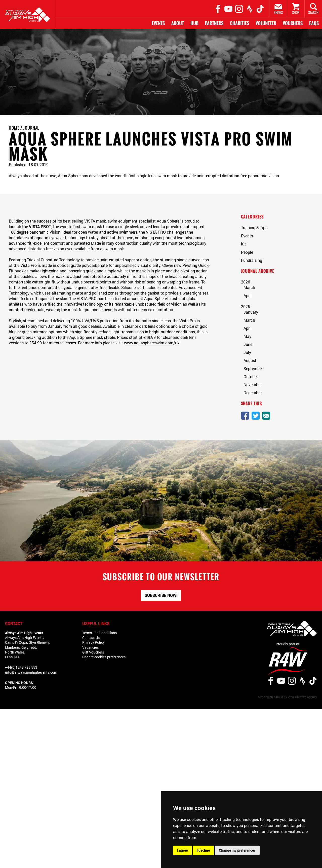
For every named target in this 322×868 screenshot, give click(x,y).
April (248, 295)
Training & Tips (254, 227)
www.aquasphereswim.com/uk (152, 343)
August (250, 360)
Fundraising (252, 260)
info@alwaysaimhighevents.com (31, 672)
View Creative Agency (302, 697)
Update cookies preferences (104, 657)
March (249, 287)
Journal (31, 128)
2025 (246, 306)
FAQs (314, 23)
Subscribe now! (161, 595)
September (253, 368)
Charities (239, 23)
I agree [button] (182, 850)
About (178, 23)
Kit (244, 244)
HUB (194, 23)
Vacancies (90, 647)
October (251, 376)
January (251, 312)
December (253, 393)
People (247, 252)
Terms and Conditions (99, 633)
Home (14, 128)
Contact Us (91, 638)
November (253, 385)
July (247, 352)
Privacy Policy (93, 642)
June (248, 344)
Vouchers (293, 23)
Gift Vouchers (93, 652)
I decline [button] (203, 850)
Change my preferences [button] (237, 850)
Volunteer (266, 23)
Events (158, 23)
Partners (214, 23)
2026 (246, 282)
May (247, 336)
